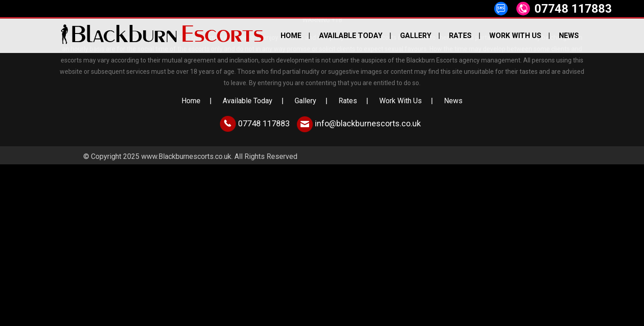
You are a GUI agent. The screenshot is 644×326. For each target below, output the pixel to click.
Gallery (416, 36)
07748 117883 (573, 9)
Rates (460, 36)
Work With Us (515, 36)
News (569, 36)
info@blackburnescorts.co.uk (368, 123)
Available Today (351, 36)
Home (291, 36)
